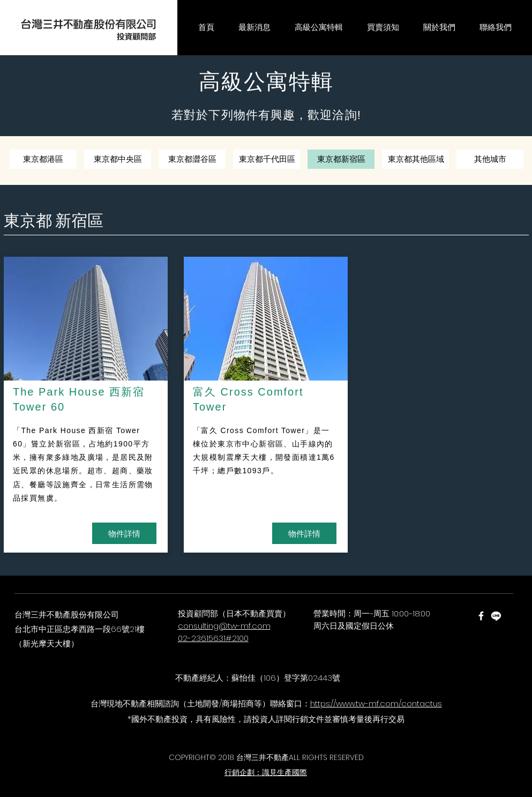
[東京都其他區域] (416, 159)
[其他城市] (490, 159)
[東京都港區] (43, 159)
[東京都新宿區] (341, 159)
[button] (255, 28)
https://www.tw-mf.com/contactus (376, 703)
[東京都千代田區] (267, 159)
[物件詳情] (124, 533)
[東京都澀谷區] (192, 159)
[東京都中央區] (118, 159)
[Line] (496, 616)
